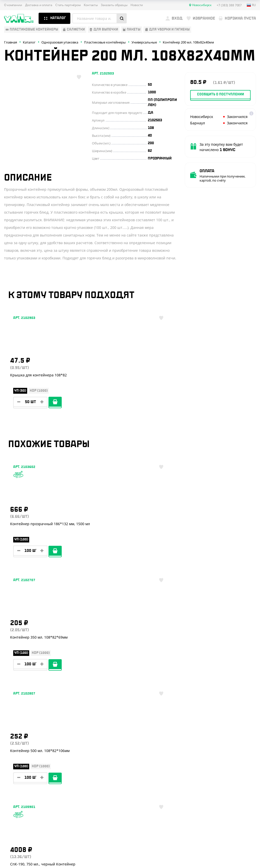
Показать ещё (130, 690)
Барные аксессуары (23, 756)
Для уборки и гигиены (24, 778)
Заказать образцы (114, 5)
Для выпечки (16, 763)
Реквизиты (70, 756)
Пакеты (11, 771)
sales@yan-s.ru (230, 790)
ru (251, 5)
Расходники (16, 786)
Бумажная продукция (25, 748)
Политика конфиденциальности (231, 833)
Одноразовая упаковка (26, 733)
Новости (137, 5)
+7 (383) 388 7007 (230, 745)
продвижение (233, 857)
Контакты (91, 5)
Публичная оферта (221, 829)
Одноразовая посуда (24, 741)
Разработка (231, 850)
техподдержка (233, 854)
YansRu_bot (230, 767)
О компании (13, 5)
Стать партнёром (68, 5)
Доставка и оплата (39, 5)
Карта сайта (216, 837)
